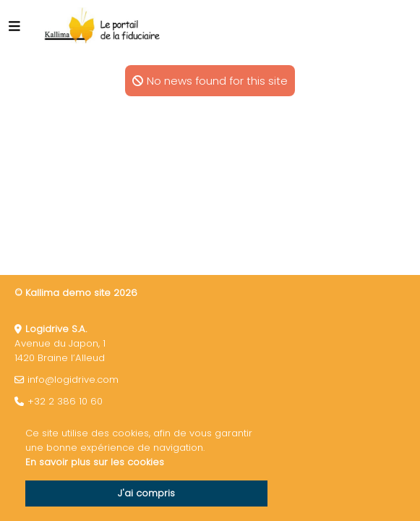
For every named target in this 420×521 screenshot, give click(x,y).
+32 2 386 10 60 (65, 401)
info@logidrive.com (73, 380)
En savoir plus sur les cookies (95, 462)
